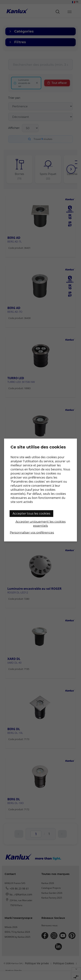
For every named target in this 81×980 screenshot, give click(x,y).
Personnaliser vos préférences (32, 533)
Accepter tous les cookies (31, 514)
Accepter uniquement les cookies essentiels (41, 524)
